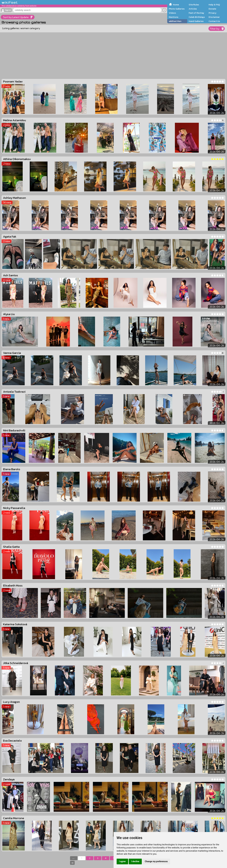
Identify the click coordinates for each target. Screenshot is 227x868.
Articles (193, 9)
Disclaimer (214, 17)
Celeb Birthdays (197, 17)
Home (176, 5)
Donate (212, 9)
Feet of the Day (196, 13)
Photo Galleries (177, 9)
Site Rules (194, 5)
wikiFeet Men (175, 21)
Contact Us (214, 21)
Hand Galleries (196, 21)
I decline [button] (135, 861)
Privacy (213, 13)
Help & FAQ (214, 5)
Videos (172, 13)
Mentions (174, 17)
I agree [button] (122, 861)
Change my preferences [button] (156, 861)
